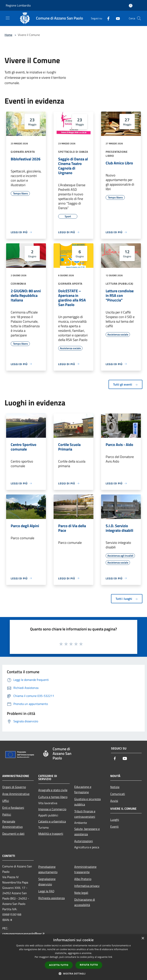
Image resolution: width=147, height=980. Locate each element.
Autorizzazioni (84, 841)
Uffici (6, 801)
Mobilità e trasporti (51, 834)
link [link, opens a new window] (110, 957)
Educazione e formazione (83, 789)
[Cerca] (139, 18)
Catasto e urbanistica (52, 821)
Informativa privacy (87, 886)
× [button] (143, 938)
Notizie (115, 787)
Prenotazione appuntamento (48, 869)
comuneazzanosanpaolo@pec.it (23, 934)
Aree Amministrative (16, 794)
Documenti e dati (13, 834)
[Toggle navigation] (8, 18)
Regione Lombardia (18, 5)
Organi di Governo (14, 787)
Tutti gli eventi (125, 384)
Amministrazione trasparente (85, 869)
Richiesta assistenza (51, 898)
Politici (7, 814)
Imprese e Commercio (52, 809)
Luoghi (115, 820)
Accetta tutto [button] (59, 965)
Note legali (81, 893)
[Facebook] (107, 18)
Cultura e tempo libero (53, 797)
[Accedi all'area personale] (131, 6)
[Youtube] (116, 18)
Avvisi (114, 801)
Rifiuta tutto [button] (89, 965)
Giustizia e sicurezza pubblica (87, 802)
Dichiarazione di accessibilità (85, 902)
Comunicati (118, 794)
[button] (73, 974)
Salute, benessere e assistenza (87, 831)
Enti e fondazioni (13, 808)
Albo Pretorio (83, 879)
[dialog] (73, 957)
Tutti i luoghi (127, 599)
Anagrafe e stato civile (53, 790)
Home (8, 35)
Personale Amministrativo (12, 824)
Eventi (114, 827)
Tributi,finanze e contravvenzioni (85, 814)
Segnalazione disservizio (47, 882)
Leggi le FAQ (46, 891)
